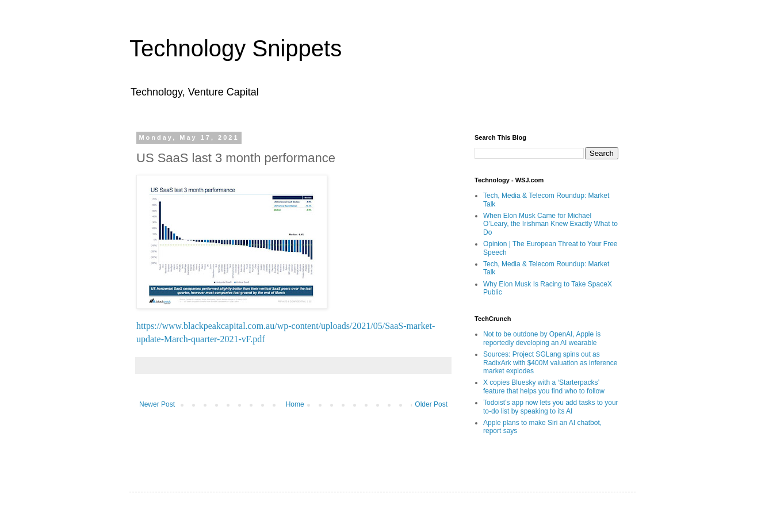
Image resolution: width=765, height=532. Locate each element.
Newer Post (157, 404)
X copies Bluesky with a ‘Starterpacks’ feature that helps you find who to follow (544, 386)
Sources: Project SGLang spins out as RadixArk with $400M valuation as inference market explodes (550, 363)
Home (295, 404)
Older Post (431, 404)
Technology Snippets (236, 48)
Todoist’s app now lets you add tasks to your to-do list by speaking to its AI (551, 407)
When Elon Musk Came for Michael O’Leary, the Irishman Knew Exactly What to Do (550, 224)
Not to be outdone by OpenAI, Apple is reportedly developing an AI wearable (542, 338)
